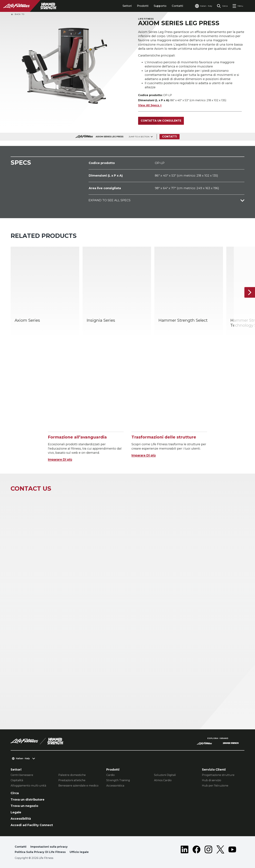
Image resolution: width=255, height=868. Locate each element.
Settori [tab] (127, 6)
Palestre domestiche (72, 775)
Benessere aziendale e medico (78, 786)
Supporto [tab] (160, 6)
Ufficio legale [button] (79, 852)
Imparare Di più (60, 460)
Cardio (111, 775)
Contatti (177, 6)
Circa (15, 793)
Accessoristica (115, 786)
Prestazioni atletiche (72, 780)
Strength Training (118, 780)
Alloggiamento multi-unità (28, 786)
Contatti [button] (21, 847)
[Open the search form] (222, 6)
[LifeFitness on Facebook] (196, 850)
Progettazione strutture (218, 775)
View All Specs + (150, 105)
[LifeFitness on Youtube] (232, 850)
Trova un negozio (24, 806)
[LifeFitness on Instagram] (208, 850)
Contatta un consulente (161, 121)
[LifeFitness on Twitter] (220, 850)
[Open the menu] (238, 6)
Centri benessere (22, 775)
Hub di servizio (212, 780)
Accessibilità (21, 819)
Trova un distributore (28, 800)
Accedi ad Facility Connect (32, 825)
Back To (18, 14)
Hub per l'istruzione (215, 786)
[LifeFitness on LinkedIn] (185, 850)
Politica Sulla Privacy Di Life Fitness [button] (40, 852)
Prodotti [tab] (143, 6)
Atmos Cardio (163, 780)
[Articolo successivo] (250, 292)
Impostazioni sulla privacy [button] (49, 847)
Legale (16, 812)
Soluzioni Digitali (165, 775)
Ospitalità (17, 780)
